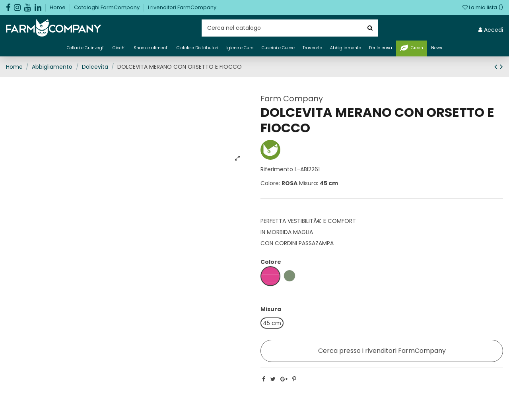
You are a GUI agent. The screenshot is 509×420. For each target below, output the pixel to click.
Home (58, 7)
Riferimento (277, 169)
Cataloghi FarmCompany (107, 7)
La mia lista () (483, 7)
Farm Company (292, 99)
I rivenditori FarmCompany (182, 7)
